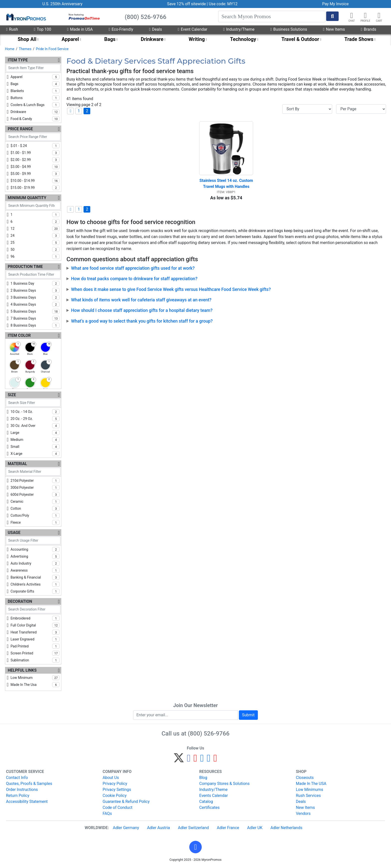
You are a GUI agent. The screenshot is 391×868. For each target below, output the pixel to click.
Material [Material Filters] (17, 464)
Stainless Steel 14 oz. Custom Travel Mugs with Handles (226, 184)
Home (10, 49)
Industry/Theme (239, 29)
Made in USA (80, 29)
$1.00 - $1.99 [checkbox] (35, 153)
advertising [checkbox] (35, 556)
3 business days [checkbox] (35, 297)
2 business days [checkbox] (35, 290)
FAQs (107, 813)
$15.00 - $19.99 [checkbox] (35, 188)
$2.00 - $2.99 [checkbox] (35, 160)
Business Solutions (289, 29)
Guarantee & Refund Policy (126, 802)
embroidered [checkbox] (35, 618)
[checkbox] (14, 347)
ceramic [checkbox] (35, 501)
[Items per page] (361, 109)
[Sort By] (307, 109)
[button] (365, 15)
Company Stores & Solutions (224, 784)
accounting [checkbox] (35, 549)
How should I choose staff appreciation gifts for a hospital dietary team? (142, 310)
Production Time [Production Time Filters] (25, 267)
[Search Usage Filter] (33, 541)
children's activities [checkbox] (35, 584)
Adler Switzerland (194, 828)
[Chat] (352, 15)
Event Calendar (193, 29)
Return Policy (18, 796)
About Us (111, 778)
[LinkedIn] (209, 760)
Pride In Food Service (52, 49)
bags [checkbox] (35, 84)
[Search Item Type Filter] (33, 68)
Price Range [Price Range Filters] (20, 129)
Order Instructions (22, 790)
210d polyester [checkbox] (35, 481)
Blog (203, 778)
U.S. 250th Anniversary (62, 4)
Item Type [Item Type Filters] (18, 60)
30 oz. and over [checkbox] (35, 426)
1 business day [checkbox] (35, 283)
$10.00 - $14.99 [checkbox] (35, 181)
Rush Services (308, 796)
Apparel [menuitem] (70, 39)
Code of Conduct (118, 807)
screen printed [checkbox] (35, 653)
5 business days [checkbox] (35, 311)
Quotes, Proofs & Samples (29, 784)
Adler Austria (159, 828)
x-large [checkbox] (35, 454)
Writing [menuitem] (197, 39)
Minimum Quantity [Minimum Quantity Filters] (27, 198)
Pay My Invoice (335, 4)
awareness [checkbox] (35, 570)
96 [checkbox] (35, 256)
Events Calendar (214, 796)
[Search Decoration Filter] (33, 609)
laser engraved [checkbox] (35, 639)
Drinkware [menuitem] (152, 39)
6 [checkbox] (35, 222)
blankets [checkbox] (35, 91)
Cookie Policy (115, 796)
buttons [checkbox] (35, 98)
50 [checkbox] (35, 249)
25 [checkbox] (35, 243)
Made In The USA (311, 784)
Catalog (206, 802)
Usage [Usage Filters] (14, 533)
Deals (156, 29)
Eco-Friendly (121, 29)
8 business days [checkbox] (35, 325)
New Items (334, 29)
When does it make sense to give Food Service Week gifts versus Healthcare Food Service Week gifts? (171, 289)
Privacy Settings (117, 790)
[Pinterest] (195, 760)
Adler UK (255, 828)
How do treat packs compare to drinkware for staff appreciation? (134, 279)
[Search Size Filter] (33, 403)
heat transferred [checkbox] (35, 632)
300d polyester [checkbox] (35, 488)
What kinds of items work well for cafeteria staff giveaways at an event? (141, 300)
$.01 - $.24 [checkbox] (35, 146)
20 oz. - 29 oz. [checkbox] (35, 419)
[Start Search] (332, 16)
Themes (25, 49)
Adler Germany (126, 828)
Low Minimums (310, 790)
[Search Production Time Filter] (33, 275)
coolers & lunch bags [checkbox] (35, 105)
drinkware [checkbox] (35, 112)
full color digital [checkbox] (35, 625)
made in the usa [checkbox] (35, 685)
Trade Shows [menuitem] (359, 39)
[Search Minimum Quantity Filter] (33, 206)
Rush (12, 29)
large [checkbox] (35, 433)
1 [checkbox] (35, 215)
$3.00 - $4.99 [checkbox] (35, 167)
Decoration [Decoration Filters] (20, 601)
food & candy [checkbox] (35, 119)
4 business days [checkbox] (35, 304)
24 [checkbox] (35, 236)
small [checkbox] (35, 447)
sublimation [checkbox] (35, 660)
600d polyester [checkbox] (35, 495)
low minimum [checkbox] (35, 678)
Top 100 (43, 29)
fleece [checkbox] (35, 522)
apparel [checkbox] (35, 77)
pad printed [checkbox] (35, 646)
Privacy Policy (115, 784)
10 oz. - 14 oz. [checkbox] (35, 412)
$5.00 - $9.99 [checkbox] (35, 174)
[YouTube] (215, 760)
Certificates (209, 807)
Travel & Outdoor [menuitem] (300, 39)
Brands (369, 29)
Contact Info (17, 778)
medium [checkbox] (35, 440)
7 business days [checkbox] (35, 318)
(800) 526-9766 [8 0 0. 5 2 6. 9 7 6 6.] (209, 734)
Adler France (228, 828)
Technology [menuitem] (243, 39)
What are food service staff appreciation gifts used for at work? (133, 268)
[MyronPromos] (26, 17)
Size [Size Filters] (12, 395)
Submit (248, 715)
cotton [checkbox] (35, 508)
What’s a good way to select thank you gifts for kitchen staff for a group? (142, 321)
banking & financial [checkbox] (35, 577)
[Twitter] (179, 760)
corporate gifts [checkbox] (35, 591)
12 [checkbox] (35, 229)
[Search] (272, 16)
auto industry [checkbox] (35, 563)
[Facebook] (189, 760)
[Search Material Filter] (33, 472)
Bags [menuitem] (110, 39)
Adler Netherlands (287, 828)
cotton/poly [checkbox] (35, 515)
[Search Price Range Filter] (33, 137)
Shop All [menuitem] (27, 39)
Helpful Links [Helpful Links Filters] (22, 670)
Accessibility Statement (27, 802)
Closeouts (305, 778)
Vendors (303, 813)
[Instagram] (202, 760)
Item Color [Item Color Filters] (19, 335)
